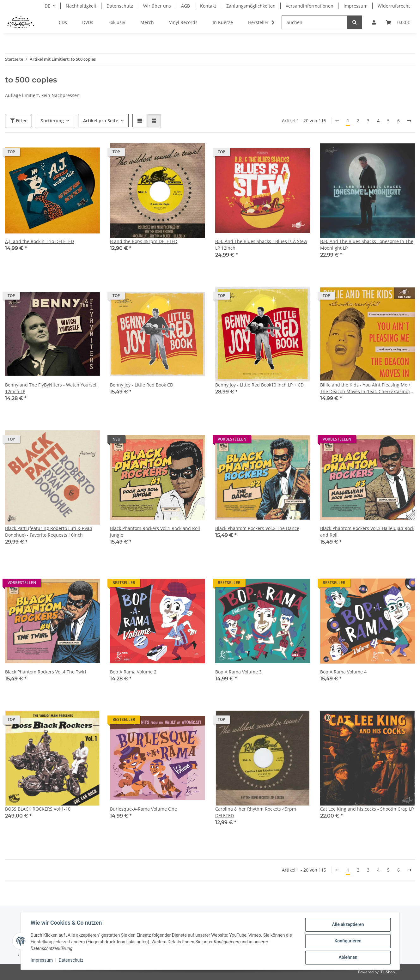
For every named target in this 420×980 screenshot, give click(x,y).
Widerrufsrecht (394, 6)
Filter (18, 121)
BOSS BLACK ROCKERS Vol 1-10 (38, 809)
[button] (374, 22)
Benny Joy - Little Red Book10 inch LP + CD (259, 385)
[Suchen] (315, 22)
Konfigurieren (348, 941)
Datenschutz (71, 960)
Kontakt (208, 6)
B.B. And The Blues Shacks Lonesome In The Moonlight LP (367, 245)
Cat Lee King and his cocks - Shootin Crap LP (367, 809)
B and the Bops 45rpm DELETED (144, 241)
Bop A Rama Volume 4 (343, 672)
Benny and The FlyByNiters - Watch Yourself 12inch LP (52, 388)
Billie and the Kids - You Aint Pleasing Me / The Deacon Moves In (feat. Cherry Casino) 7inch (365, 388)
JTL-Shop (387, 972)
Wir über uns (157, 6)
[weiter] (409, 121)
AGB (186, 6)
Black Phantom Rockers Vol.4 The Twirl (46, 672)
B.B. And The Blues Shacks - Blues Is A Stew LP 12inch (261, 245)
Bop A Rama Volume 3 (238, 672)
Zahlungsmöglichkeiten (251, 6)
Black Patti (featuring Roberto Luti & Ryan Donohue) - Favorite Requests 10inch (49, 532)
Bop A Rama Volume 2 (133, 672)
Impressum (42, 960)
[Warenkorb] (398, 22)
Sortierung (52, 121)
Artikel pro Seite (101, 121)
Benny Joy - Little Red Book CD (142, 385)
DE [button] (47, 6)
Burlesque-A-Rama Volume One (143, 809)
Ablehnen (348, 958)
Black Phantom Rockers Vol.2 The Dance (257, 528)
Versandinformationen (310, 6)
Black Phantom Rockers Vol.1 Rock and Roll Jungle (155, 532)
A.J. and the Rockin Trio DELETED (40, 241)
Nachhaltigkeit (81, 6)
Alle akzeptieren (348, 925)
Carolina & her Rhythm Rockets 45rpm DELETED (256, 812)
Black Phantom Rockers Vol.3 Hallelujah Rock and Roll (367, 532)
